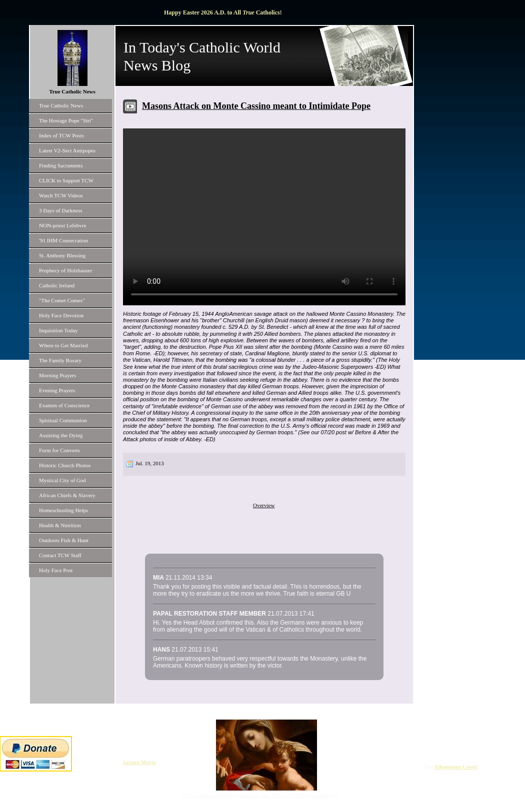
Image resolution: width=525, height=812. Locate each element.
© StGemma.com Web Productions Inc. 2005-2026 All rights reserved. (260, 795)
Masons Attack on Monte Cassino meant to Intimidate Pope (256, 106)
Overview (264, 505)
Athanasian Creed (455, 767)
